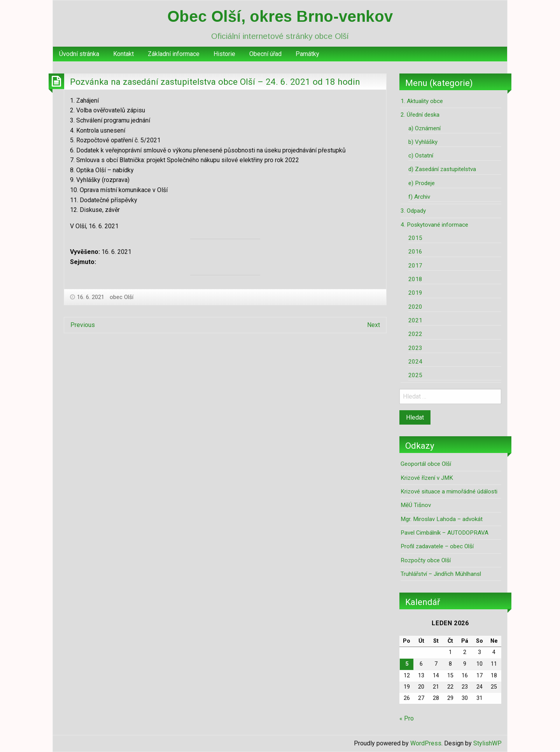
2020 (415, 307)
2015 (415, 238)
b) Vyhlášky (423, 142)
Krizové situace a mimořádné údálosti (449, 491)
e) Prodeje (422, 183)
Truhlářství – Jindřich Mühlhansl (441, 574)
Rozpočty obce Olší (426, 560)
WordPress (426, 743)
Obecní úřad (265, 54)
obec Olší (122, 297)
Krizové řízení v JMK (427, 478)
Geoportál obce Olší (426, 464)
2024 (415, 362)
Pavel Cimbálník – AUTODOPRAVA (444, 533)
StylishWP (487, 743)
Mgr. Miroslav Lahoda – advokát (442, 519)
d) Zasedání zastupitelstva (442, 169)
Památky (307, 54)
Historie (224, 54)
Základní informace (174, 54)
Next (374, 325)
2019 (415, 293)
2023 (415, 348)
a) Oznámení (424, 128)
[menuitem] (79, 54)
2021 (415, 320)
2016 (415, 252)
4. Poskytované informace (434, 225)
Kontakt (123, 54)
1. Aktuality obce (422, 101)
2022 (415, 334)
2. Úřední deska (420, 115)
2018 (415, 279)
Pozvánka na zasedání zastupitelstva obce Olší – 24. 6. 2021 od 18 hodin (215, 82)
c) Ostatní (421, 156)
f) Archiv (419, 197)
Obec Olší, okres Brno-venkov (280, 16)
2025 (415, 375)
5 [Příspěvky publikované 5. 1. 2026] (407, 664)
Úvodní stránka (79, 54)
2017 (415, 266)
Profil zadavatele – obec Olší (437, 546)
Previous (83, 325)
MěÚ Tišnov (416, 505)
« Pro (407, 718)
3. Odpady (413, 211)
